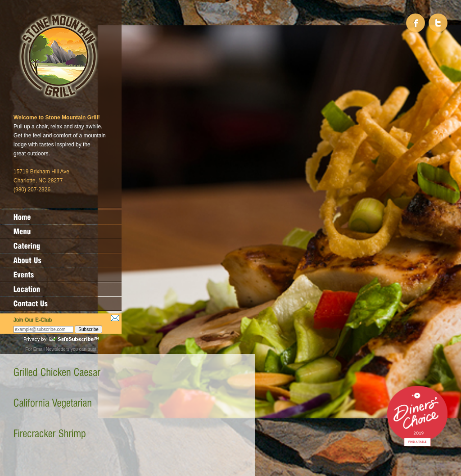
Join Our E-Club (33, 320)
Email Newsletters (51, 349)
